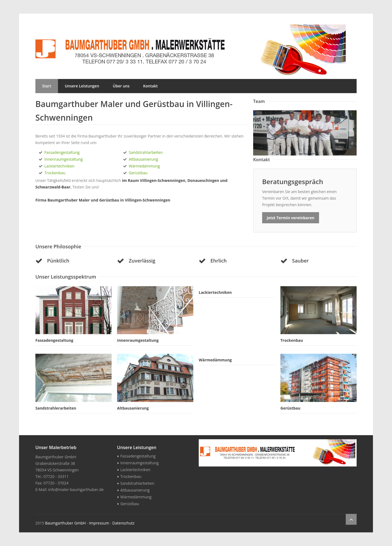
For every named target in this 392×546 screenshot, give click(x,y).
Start (47, 86)
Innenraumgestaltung (64, 159)
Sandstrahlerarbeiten (56, 408)
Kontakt (151, 86)
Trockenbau (55, 173)
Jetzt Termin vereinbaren (291, 218)
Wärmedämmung (144, 166)
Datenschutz (123, 523)
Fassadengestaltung (62, 152)
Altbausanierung (143, 159)
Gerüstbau (138, 173)
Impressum (99, 523)
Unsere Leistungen (82, 86)
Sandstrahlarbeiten (146, 152)
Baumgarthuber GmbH (65, 523)
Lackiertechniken (59, 166)
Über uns (121, 86)
